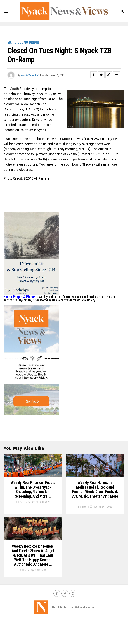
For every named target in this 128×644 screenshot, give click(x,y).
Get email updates (84, 631)
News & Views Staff (30, 75)
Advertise (69, 631)
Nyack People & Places (20, 297)
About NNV (57, 631)
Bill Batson (21, 519)
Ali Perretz (42, 178)
